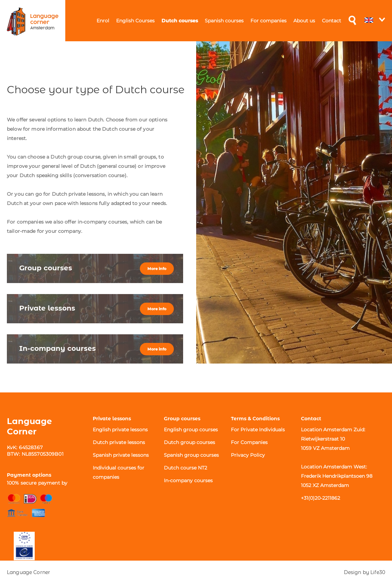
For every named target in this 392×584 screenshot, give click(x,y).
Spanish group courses (191, 455)
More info (157, 269)
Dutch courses (180, 21)
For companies (268, 21)
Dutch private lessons (119, 442)
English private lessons (120, 430)
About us (304, 21)
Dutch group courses (189, 442)
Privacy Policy (248, 455)
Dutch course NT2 (186, 468)
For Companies (249, 442)
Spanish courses (224, 21)
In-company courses (188, 480)
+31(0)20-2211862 (321, 498)
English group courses (191, 430)
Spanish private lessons (121, 455)
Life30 (378, 572)
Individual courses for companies (119, 472)
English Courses (135, 21)
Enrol (103, 21)
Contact (332, 21)
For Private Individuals (258, 430)
